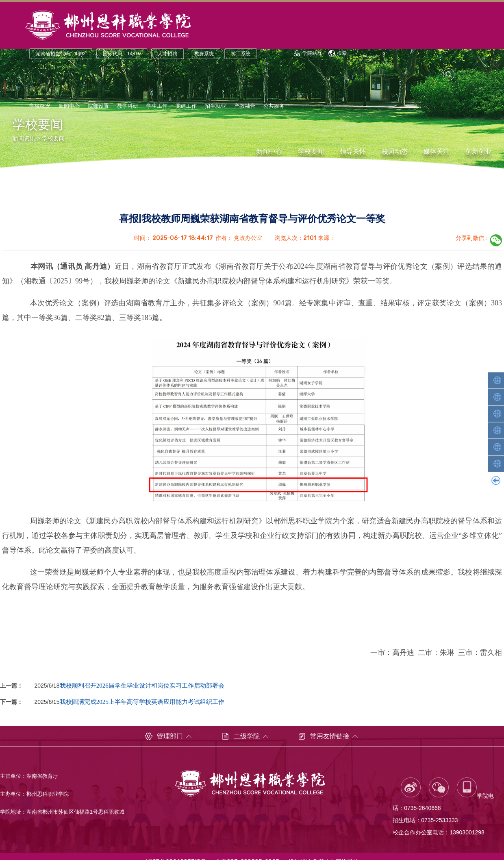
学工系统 (241, 54)
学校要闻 (53, 138)
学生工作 (157, 106)
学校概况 (40, 106)
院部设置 (98, 106)
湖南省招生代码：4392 (61, 54)
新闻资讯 (24, 138)
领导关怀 (353, 151)
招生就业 (215, 106)
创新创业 (478, 151)
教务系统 (204, 54)
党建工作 (186, 106)
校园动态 (395, 151)
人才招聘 (167, 54)
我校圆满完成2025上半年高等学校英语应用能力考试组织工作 (142, 702)
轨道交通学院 (497, 397)
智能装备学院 (497, 414)
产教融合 (245, 106)
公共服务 (274, 106)
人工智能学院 (497, 380)
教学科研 (128, 106)
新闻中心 (69, 106)
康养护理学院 (497, 464)
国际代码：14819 (122, 54)
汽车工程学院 (497, 430)
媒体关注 (437, 151)
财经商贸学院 (497, 447)
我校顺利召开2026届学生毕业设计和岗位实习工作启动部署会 (142, 685)
